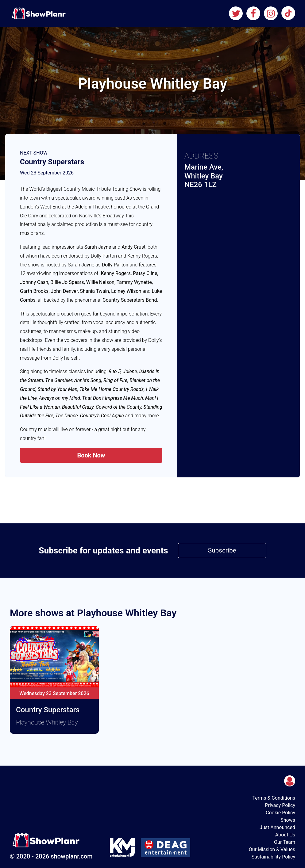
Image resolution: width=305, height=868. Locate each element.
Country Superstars (52, 162)
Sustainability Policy (273, 857)
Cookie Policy (280, 813)
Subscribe (222, 550)
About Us (285, 835)
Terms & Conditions (274, 798)
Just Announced (277, 827)
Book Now (91, 455)
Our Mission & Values (272, 849)
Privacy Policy (280, 805)
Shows (288, 820)
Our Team (285, 842)
